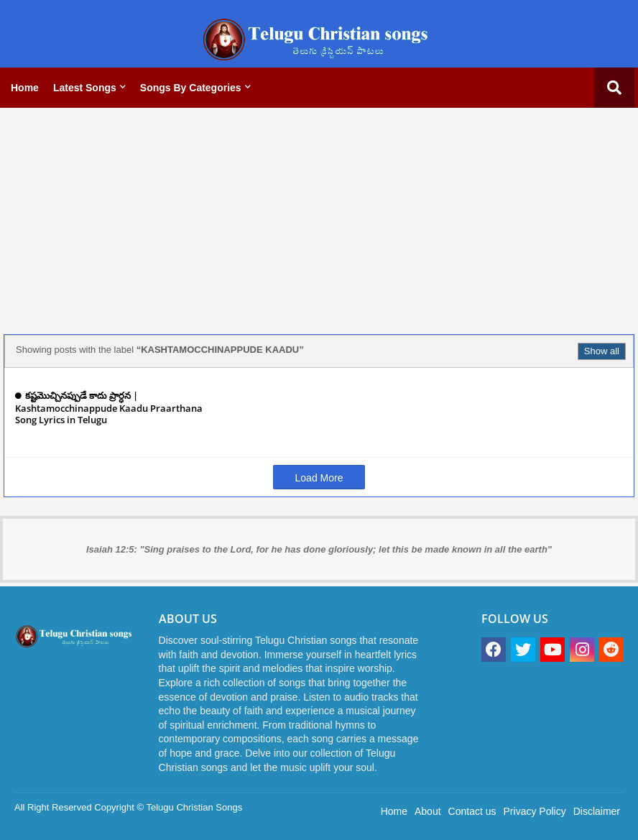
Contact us (472, 811)
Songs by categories (191, 88)
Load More (319, 478)
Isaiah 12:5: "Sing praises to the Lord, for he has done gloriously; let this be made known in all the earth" (319, 549)
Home (25, 88)
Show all (602, 351)
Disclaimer (597, 811)
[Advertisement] (319, 219)
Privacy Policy (535, 811)
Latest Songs (85, 88)
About (428, 811)
